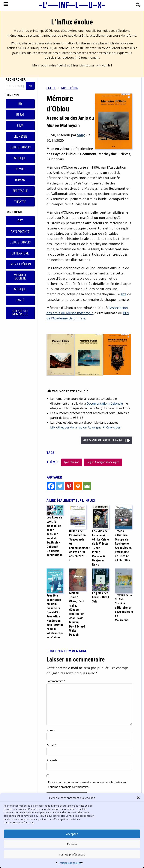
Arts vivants (20, 232)
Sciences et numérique (20, 313)
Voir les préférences (72, 854)
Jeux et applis (20, 147)
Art (20, 221)
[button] (138, 798)
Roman (20, 180)
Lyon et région (20, 264)
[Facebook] (51, 486)
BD (20, 104)
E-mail (51, 745)
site (124, 294)
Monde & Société (20, 277)
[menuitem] (54, 88)
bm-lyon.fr (103, 65)
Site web (52, 760)
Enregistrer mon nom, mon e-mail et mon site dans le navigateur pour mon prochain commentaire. (87, 785)
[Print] (78, 486)
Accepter (72, 834)
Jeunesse (20, 136)
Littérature (20, 253)
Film (20, 125)
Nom (51, 730)
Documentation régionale (105, 403)
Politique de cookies (70, 863)
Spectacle (20, 191)
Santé (20, 300)
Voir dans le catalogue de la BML (103, 440)
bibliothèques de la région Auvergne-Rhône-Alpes (85, 427)
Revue (20, 169)
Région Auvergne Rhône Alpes (103, 462)
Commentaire (56, 681)
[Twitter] (60, 486)
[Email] (87, 486)
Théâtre (20, 202)
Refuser (72, 844)
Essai (20, 115)
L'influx (51, 88)
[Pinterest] (69, 486)
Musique (20, 158)
